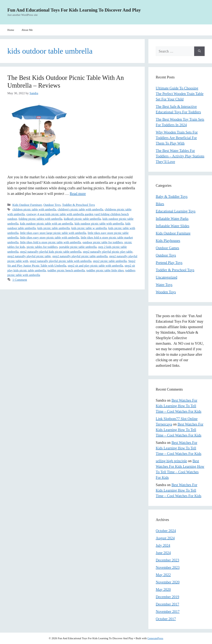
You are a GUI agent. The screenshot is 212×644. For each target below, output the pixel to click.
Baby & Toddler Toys (172, 196)
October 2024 (166, 531)
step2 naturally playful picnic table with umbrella (61, 261)
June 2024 (163, 553)
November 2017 (168, 611)
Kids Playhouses (168, 241)
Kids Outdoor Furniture (27, 205)
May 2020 (163, 589)
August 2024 (165, 538)
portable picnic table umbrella (78, 247)
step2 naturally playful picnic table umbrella (80, 256)
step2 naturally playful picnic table (29, 256)
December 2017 (167, 604)
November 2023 (168, 567)
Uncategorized (166, 277)
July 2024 (163, 545)
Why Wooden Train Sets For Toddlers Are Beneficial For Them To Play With (177, 138)
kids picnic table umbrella (54, 228)
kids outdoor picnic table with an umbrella (47, 224)
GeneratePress (155, 638)
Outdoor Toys (52, 205)
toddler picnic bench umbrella (66, 270)
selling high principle (171, 461)
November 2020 (168, 582)
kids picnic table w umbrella (89, 228)
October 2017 (166, 619)
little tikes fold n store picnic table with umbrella (50, 242)
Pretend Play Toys (169, 263)
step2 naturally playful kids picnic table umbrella (51, 252)
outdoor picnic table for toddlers (103, 242)
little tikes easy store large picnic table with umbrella (53, 233)
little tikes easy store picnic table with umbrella (50, 238)
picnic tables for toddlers (42, 247)
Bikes (160, 204)
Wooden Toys (166, 292)
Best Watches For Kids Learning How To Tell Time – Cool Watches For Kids (179, 406)
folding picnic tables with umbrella (40, 219)
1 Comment (20, 280)
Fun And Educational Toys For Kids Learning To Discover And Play (74, 10)
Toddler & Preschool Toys (79, 205)
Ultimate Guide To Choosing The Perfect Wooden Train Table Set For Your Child (180, 94)
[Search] (199, 51)
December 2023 (167, 560)
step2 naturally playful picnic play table (108, 252)
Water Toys (164, 285)
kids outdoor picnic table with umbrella (99, 224)
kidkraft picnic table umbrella (82, 219)
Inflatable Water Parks (172, 219)
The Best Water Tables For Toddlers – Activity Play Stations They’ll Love (180, 156)
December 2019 (167, 597)
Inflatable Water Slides (172, 226)
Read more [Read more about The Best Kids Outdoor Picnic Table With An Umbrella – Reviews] (78, 194)
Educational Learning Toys (176, 211)
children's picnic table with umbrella (81, 209)
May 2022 (163, 575)
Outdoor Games (167, 248)
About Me (27, 30)
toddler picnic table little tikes (105, 270)
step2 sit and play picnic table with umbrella (96, 266)
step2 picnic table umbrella (110, 261)
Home (11, 30)
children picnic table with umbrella (34, 209)
